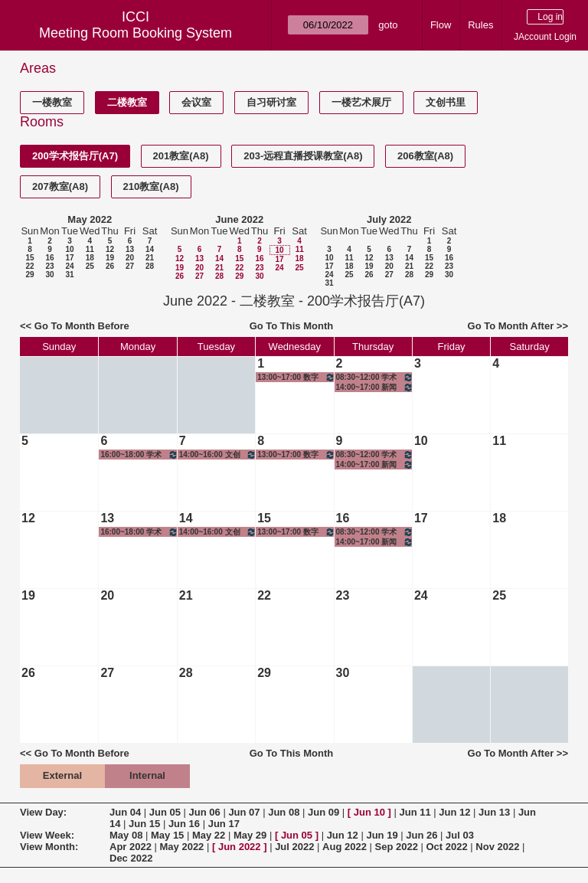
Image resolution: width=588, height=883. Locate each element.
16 (49, 258)
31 (69, 275)
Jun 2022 (240, 847)
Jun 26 (421, 835)
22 (29, 266)
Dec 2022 (131, 858)
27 (130, 266)
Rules (480, 25)
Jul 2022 (294, 847)
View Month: (49, 847)
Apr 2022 (131, 847)
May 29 (250, 835)
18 (90, 258)
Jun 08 (284, 812)
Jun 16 (184, 824)
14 (150, 249)
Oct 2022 (446, 847)
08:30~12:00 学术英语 (375, 377)
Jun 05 (165, 812)
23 (49, 266)
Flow (441, 25)
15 (29, 258)
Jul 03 (460, 835)
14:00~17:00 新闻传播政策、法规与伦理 (375, 387)
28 (150, 266)
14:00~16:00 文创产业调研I (218, 455)
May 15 (167, 835)
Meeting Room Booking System (136, 33)
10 (69, 249)
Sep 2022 (397, 847)
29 (29, 275)
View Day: (43, 812)
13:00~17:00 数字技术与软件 (296, 377)
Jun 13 (494, 812)
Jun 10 (369, 812)
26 (110, 266)
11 (90, 249)
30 (49, 275)
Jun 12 (454, 812)
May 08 (126, 835)
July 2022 (389, 219)
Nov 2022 (497, 847)
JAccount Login (545, 37)
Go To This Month (292, 326)
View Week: (47, 835)
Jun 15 (144, 824)
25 (90, 266)
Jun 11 (415, 812)
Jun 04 (125, 812)
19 (110, 258)
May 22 (209, 835)
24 (69, 266)
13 (130, 249)
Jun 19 (382, 835)
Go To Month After (511, 326)
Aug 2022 (345, 847)
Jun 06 (205, 812)
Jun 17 (224, 824)
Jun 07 (244, 812)
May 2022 (90, 219)
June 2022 (239, 219)
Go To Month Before (82, 326)
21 (150, 258)
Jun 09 (323, 812)
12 (110, 249)
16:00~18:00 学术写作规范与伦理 (139, 455)
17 (69, 258)
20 (130, 258)
